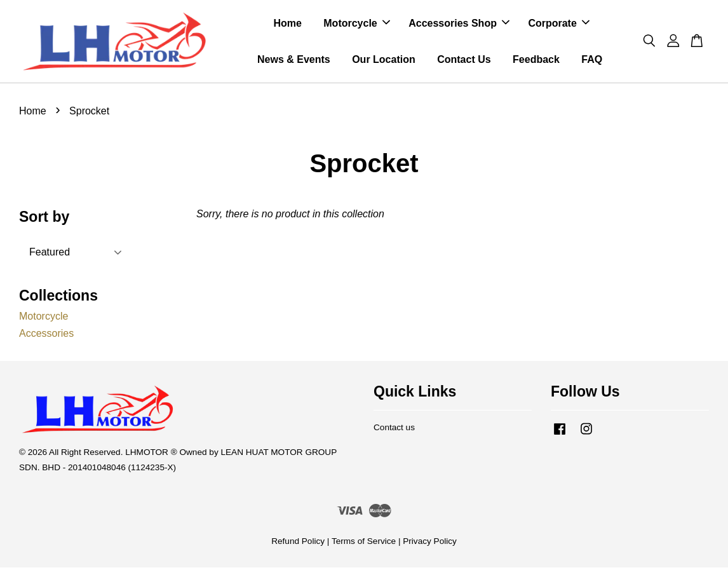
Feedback (536, 61)
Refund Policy (298, 544)
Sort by (44, 220)
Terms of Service (364, 544)
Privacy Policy (430, 544)
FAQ (592, 61)
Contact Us (464, 61)
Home (287, 24)
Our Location (384, 61)
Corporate (558, 24)
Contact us (394, 430)
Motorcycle (356, 24)
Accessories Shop (459, 24)
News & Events (294, 61)
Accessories (46, 336)
